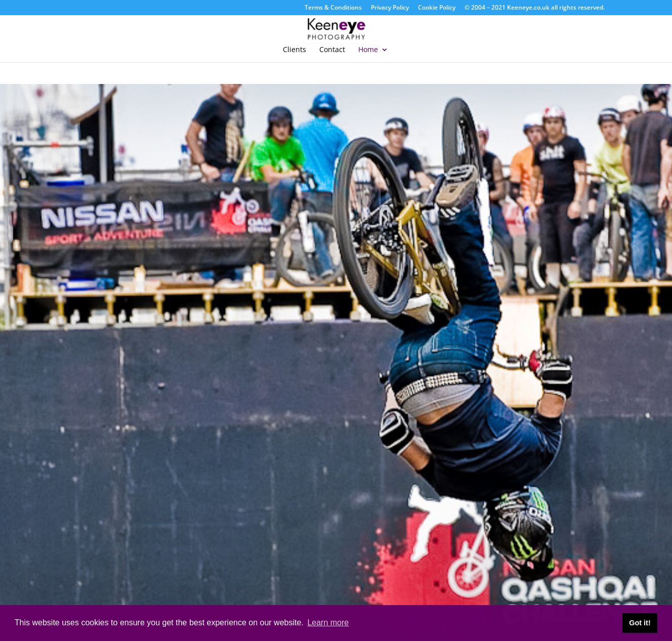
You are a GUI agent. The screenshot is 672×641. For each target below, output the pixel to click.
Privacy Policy (390, 8)
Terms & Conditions (333, 8)
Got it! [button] (640, 623)
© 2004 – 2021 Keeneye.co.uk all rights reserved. (535, 8)
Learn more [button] (328, 623)
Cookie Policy (437, 8)
